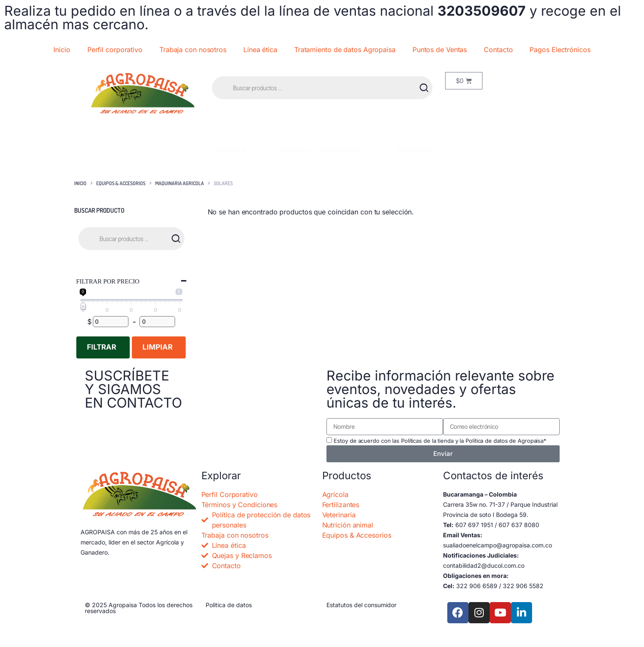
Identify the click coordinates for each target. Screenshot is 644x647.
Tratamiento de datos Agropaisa (345, 50)
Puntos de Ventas (440, 50)
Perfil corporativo (115, 50)
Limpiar (158, 347)
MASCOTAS (411, 150)
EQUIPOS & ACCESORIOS (121, 183)
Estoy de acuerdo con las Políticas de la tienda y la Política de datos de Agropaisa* (440, 441)
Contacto (498, 50)
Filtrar (102, 347)
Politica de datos (229, 605)
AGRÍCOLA (228, 149)
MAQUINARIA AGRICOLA (180, 183)
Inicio (62, 50)
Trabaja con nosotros (193, 50)
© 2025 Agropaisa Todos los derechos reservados (139, 608)
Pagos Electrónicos (560, 50)
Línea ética (260, 50)
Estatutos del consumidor (361, 605)
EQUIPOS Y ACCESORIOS (318, 149)
